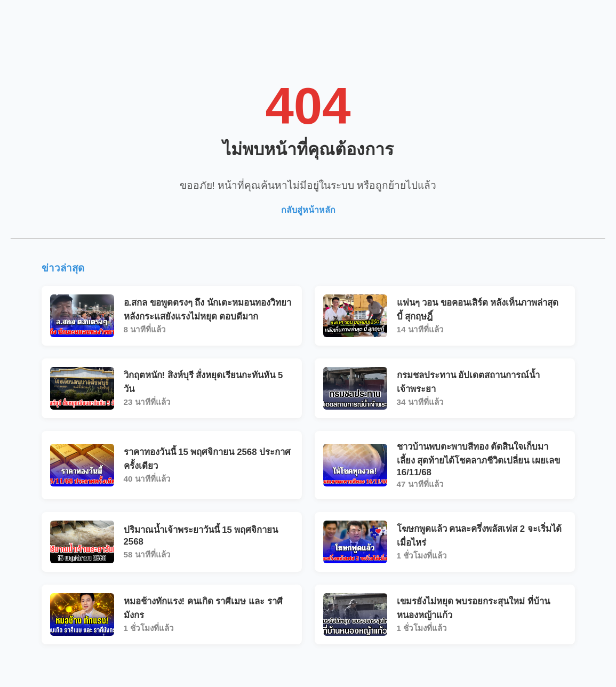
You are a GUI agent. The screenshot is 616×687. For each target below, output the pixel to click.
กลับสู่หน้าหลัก (308, 210)
